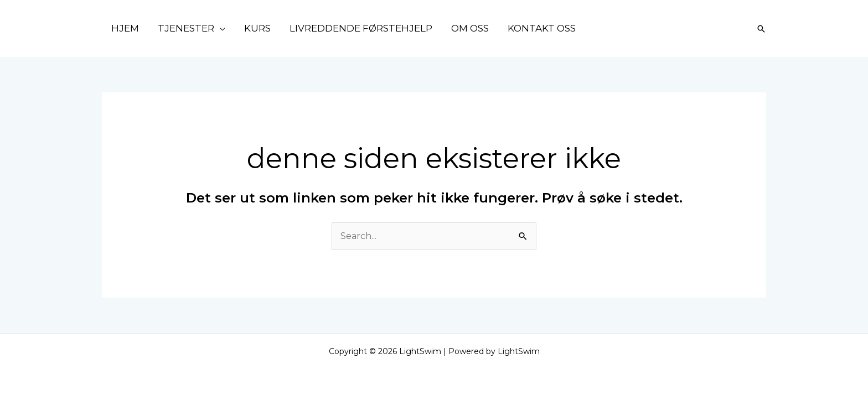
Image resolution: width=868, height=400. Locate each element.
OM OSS (470, 28)
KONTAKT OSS (542, 28)
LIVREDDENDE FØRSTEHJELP (361, 28)
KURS (257, 28)
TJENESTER (186, 28)
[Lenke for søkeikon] (761, 29)
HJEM (125, 28)
